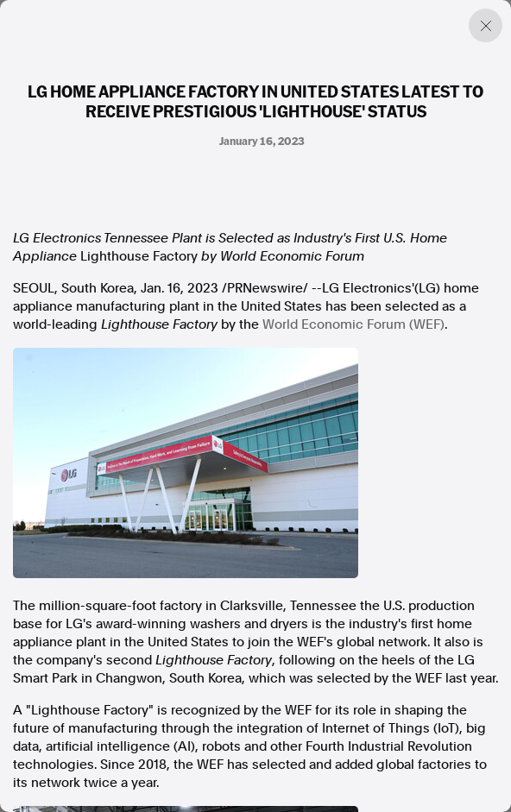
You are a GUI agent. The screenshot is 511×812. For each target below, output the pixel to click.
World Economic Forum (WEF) (353, 324)
